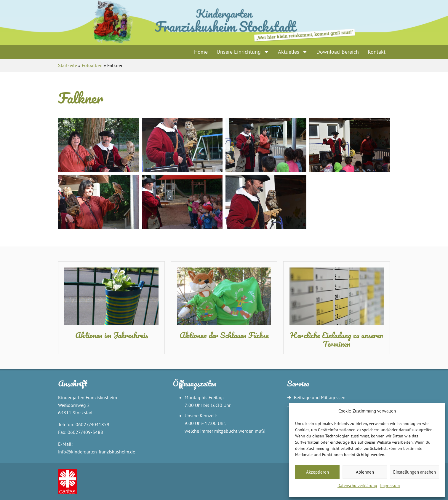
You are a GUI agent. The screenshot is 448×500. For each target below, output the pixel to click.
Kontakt (377, 52)
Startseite (68, 65)
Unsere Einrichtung (243, 52)
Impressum (390, 485)
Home (201, 52)
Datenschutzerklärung (357, 485)
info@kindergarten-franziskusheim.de (97, 452)
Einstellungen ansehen (415, 472)
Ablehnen (365, 472)
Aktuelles (293, 52)
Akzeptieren (317, 472)
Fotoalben (92, 65)
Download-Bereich (338, 52)
